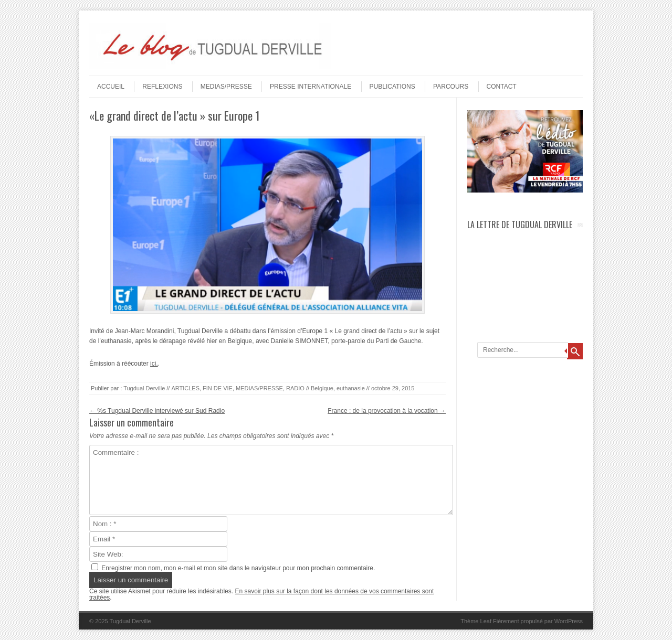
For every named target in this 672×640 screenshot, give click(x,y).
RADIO (295, 388)
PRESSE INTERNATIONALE (311, 87)
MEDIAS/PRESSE (226, 87)
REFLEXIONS (162, 87)
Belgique (322, 388)
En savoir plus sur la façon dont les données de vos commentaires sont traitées (261, 594)
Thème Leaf (476, 621)
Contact (502, 87)
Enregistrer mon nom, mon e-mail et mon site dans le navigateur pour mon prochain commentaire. (238, 568)
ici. (154, 364)
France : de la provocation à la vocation (387, 411)
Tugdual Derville (144, 388)
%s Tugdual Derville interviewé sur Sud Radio (157, 411)
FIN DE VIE (218, 388)
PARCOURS (451, 87)
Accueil (111, 87)
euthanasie (351, 388)
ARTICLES (185, 388)
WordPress (569, 621)
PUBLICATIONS (392, 87)
